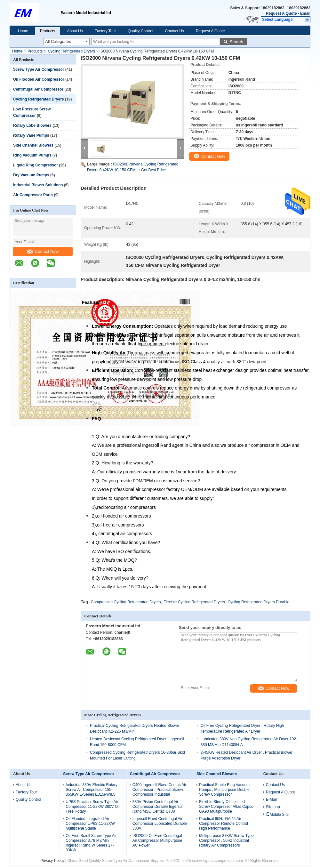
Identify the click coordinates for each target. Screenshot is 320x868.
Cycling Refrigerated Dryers (71, 51)
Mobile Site (277, 815)
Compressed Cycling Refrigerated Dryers (126, 602)
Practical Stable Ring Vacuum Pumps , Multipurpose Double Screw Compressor (224, 790)
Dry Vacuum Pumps (31, 175)
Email (305, 13)
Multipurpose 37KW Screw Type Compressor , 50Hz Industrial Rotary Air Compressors (226, 840)
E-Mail (271, 800)
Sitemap (273, 807)
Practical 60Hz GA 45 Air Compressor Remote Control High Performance (224, 824)
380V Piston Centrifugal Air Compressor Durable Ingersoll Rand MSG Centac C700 (158, 807)
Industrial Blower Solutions (38, 185)
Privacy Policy (52, 861)
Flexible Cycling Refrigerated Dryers (194, 602)
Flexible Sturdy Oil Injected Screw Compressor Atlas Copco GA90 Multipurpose (226, 807)
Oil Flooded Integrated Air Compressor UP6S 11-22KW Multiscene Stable (90, 824)
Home (23, 31)
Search (236, 42)
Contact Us (175, 31)
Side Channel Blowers (33, 145)
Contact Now (43, 251)
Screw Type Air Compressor (39, 69)
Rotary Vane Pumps (31, 135)
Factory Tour (105, 31)
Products (48, 31)
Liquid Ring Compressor (36, 165)
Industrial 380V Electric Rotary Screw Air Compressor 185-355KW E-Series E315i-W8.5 (91, 790)
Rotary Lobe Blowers (32, 125)
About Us (75, 31)
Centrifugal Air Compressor (38, 89)
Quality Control (140, 31)
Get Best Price (153, 170)
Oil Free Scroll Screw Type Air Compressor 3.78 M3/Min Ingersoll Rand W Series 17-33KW (91, 843)
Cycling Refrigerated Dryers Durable (258, 602)
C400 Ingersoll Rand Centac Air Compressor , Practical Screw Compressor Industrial (159, 790)
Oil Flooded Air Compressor (39, 79)
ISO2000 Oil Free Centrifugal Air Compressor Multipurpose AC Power (157, 840)
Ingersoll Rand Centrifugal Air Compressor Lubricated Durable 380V (160, 824)
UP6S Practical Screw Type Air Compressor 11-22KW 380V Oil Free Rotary (92, 807)
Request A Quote (281, 13)
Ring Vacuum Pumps (32, 155)
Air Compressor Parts (33, 195)
